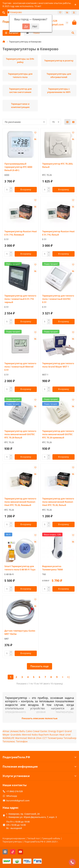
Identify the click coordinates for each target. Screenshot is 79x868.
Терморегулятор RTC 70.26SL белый (58, 165)
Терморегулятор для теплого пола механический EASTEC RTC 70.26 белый (20, 434)
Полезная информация (39, 766)
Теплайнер (70, 738)
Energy (52, 731)
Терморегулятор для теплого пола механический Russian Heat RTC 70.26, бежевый (20, 502)
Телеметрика (55, 738)
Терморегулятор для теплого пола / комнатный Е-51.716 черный (20, 299)
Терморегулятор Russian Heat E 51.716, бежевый (21, 233)
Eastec (44, 731)
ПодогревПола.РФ (39, 757)
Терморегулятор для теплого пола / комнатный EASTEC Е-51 (58, 299)
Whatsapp (12, 796)
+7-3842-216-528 (14, 791)
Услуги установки (39, 776)
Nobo (35, 735)
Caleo (29, 731)
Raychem (44, 735)
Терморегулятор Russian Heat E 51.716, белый (58, 233)
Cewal (36, 731)
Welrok (31, 738)
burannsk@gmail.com (18, 800)
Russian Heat (57, 735)
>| (68, 677)
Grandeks (16, 735)
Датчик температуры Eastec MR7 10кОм (20, 632)
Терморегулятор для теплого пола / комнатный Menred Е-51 (20, 367)
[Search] (54, 33)
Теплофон (22, 741)
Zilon (39, 738)
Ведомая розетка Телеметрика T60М (53, 568)
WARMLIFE (9, 738)
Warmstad (21, 738)
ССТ (45, 738)
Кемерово (15, 12)
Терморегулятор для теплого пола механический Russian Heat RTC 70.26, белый (58, 502)
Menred (27, 735)
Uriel (68, 735)
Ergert (60, 731)
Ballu (22, 731)
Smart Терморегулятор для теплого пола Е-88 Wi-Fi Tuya (20, 568)
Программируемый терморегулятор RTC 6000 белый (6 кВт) (18, 167)
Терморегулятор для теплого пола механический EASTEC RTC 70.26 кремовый (58, 434)
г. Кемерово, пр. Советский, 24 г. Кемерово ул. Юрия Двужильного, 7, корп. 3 (31, 815)
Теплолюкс (9, 741)
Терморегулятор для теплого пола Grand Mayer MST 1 (58, 365)
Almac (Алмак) (11, 731)
